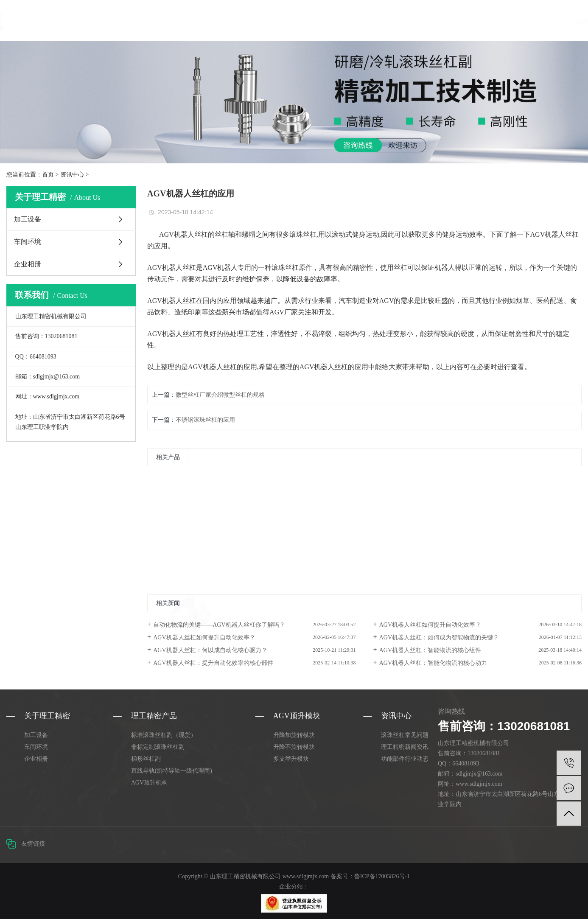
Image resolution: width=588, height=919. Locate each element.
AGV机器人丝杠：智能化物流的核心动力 (433, 663)
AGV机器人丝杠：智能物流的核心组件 (430, 650)
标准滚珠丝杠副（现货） (164, 735)
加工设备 (28, 219)
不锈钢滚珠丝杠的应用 (205, 420)
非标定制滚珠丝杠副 (158, 747)
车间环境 (28, 242)
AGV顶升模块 (233, 22)
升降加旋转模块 (294, 735)
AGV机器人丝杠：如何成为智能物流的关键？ (439, 637)
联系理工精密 (439, 22)
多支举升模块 (291, 759)
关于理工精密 (280, 22)
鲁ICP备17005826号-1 (382, 876)
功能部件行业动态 (405, 759)
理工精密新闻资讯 (405, 747)
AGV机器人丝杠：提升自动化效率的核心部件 (213, 663)
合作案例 (353, 22)
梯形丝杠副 (146, 759)
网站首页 (146, 22)
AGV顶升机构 (149, 783)
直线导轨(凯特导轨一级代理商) (172, 771)
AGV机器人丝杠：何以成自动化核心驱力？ (210, 650)
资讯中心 (319, 22)
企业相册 (28, 264)
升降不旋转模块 (294, 747)
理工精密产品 (185, 22)
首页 (48, 175)
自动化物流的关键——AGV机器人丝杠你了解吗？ (219, 625)
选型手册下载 (392, 22)
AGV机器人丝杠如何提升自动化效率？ (430, 625)
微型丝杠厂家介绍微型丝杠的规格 (220, 395)
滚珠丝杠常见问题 (405, 735)
